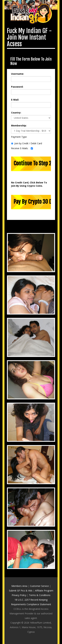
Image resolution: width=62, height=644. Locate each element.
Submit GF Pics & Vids (21, 591)
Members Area (19, 586)
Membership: (19, 126)
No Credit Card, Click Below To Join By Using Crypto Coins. (29, 184)
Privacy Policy (19, 595)
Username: (18, 74)
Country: (16, 113)
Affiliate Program (44, 591)
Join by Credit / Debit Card (27, 143)
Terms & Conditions (40, 595)
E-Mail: (15, 100)
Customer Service (39, 586)
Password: (17, 87)
